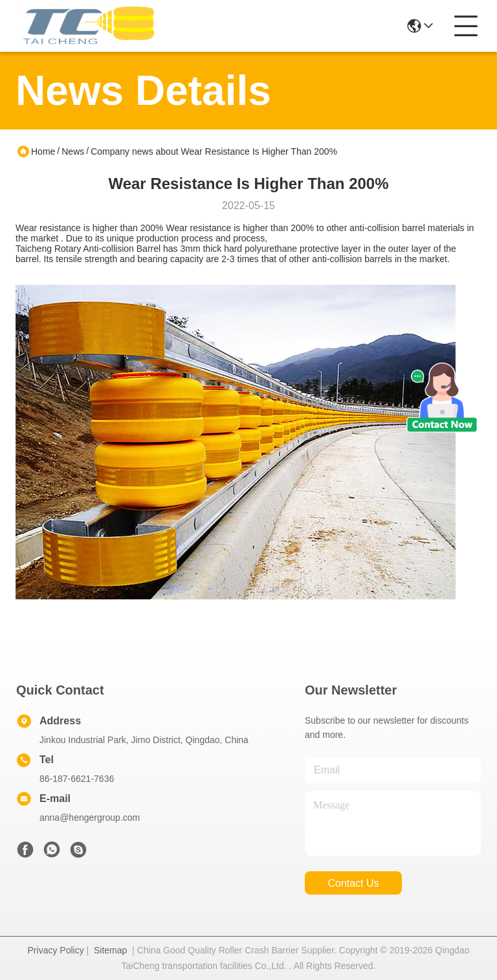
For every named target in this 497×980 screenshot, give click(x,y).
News (73, 151)
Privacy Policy (56, 950)
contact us (353, 883)
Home (43, 151)
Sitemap (110, 950)
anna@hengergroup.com (90, 818)
